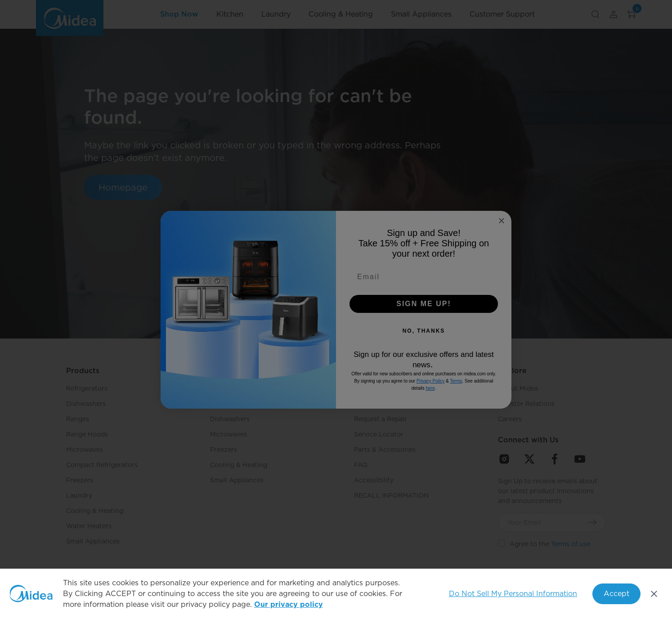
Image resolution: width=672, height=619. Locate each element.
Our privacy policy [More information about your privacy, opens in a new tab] (289, 605)
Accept (616, 594)
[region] (336, 594)
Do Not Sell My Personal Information (513, 594)
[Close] (654, 594)
